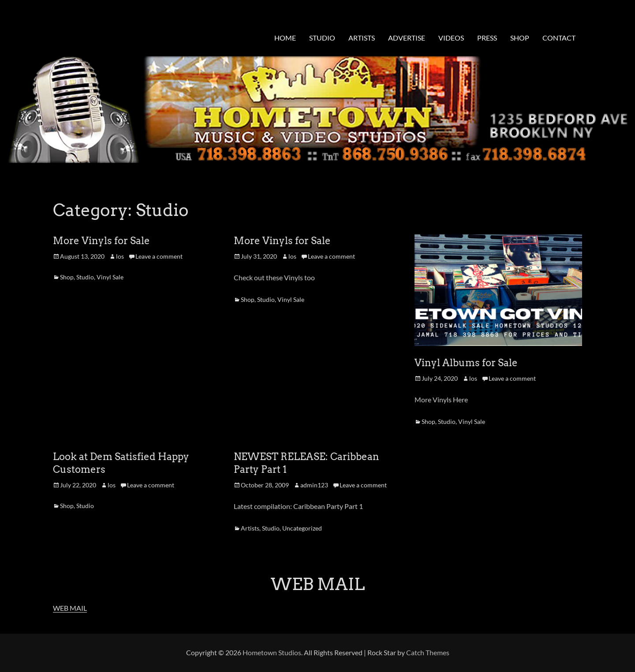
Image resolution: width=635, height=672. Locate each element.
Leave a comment (159, 256)
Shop (67, 277)
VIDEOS (451, 38)
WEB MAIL (70, 608)
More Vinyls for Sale (101, 241)
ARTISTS (362, 38)
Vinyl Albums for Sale (466, 363)
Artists (250, 528)
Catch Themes (428, 652)
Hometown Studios (272, 652)
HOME (285, 38)
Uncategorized (302, 528)
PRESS (487, 38)
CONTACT (559, 38)
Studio (85, 277)
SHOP (520, 38)
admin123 (314, 485)
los (120, 256)
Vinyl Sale (110, 277)
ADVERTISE (407, 38)
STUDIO (322, 38)
